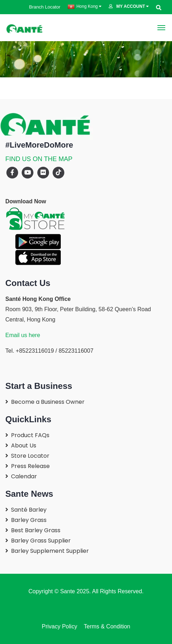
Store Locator (30, 456)
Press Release (30, 466)
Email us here (23, 335)
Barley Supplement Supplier (50, 551)
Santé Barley (29, 510)
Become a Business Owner (48, 402)
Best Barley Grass (36, 530)
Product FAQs (30, 435)
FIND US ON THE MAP (39, 159)
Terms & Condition (105, 626)
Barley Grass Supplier (41, 541)
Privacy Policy (60, 626)
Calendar (24, 476)
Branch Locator (42, 7)
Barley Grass (29, 520)
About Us (24, 445)
